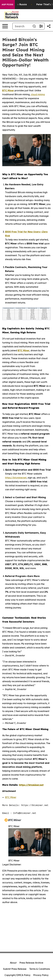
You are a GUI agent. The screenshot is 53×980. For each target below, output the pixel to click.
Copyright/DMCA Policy (17, 975)
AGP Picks (7, 5)
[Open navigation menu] (5, 26)
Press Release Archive (31, 963)
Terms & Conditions (40, 969)
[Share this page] (49, 26)
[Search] (22, 26)
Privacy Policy (41, 975)
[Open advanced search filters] (41, 26)
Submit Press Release (15, 969)
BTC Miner (11, 797)
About (13, 963)
